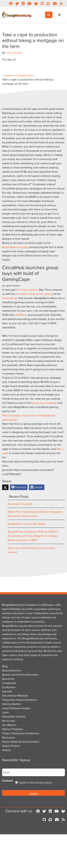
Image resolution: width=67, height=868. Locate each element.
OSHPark (21, 315)
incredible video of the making (34, 294)
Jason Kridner (14, 53)
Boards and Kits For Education (20, 675)
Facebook (19, 487)
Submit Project (11, 746)
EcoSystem (9, 687)
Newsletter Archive (14, 716)
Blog (5, 666)
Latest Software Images (16, 708)
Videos (6, 750)
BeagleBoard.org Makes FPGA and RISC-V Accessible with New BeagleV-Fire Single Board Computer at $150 (33, 536)
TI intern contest (28, 290)
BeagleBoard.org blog (15, 247)
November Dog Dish (20, 504)
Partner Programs (12, 729)
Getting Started (11, 704)
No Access (9, 721)
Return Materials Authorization (21, 742)
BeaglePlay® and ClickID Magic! (27, 524)
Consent (9, 781)
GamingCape (10, 298)
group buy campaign (45, 403)
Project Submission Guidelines (21, 733)
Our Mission (9, 725)
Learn (5, 712)
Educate (7, 691)
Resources (8, 737)
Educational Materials (15, 696)
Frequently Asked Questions (19, 700)
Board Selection (12, 670)
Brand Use (8, 679)
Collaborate (9, 683)
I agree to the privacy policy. (35, 782)
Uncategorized (24, 75)
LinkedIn (37, 487)
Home (8, 75)
